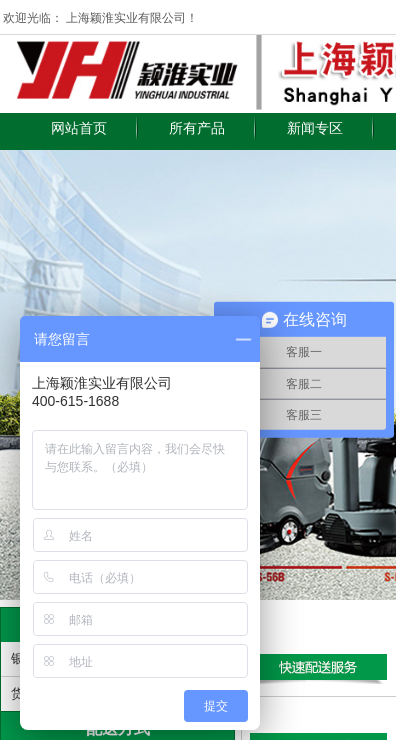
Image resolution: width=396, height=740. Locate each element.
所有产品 (197, 128)
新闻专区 (315, 128)
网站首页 (79, 128)
